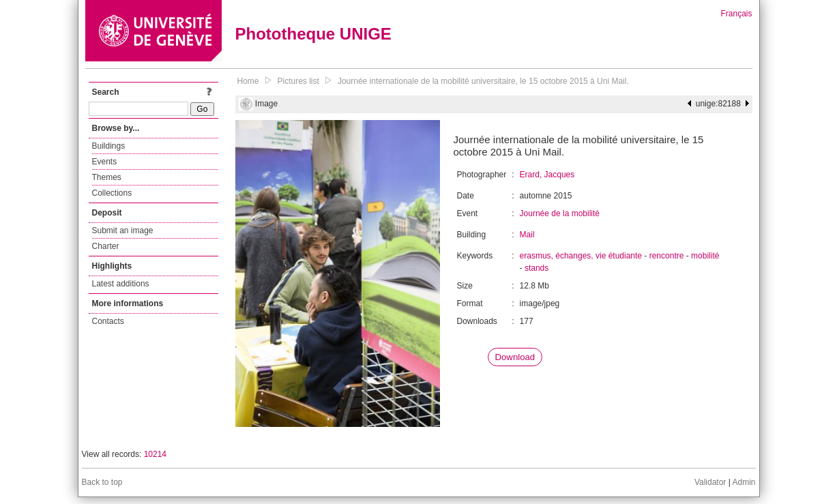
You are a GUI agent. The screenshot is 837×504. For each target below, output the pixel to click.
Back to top (102, 482)
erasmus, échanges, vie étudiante (581, 256)
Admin (744, 482)
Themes (107, 177)
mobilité (705, 256)
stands (537, 268)
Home (248, 81)
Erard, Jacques (547, 175)
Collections (112, 193)
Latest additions (121, 284)
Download (515, 357)
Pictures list (298, 81)
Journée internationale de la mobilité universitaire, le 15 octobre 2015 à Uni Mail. (483, 81)
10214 (155, 454)
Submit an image (123, 231)
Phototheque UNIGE (313, 34)
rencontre (667, 256)
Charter (106, 246)
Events (105, 162)
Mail (527, 235)
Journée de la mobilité (560, 213)
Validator (710, 482)
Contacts (108, 321)
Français (736, 14)
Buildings (109, 146)
